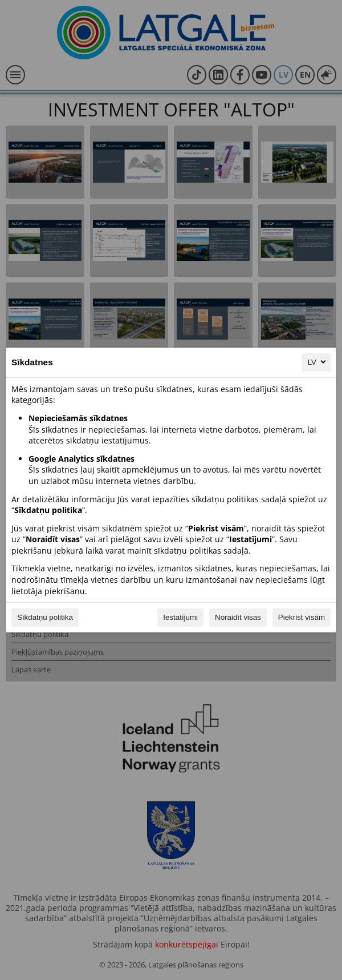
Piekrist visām (302, 617)
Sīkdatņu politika (45, 617)
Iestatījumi (180, 617)
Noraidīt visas (238, 617)
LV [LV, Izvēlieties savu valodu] (318, 362)
